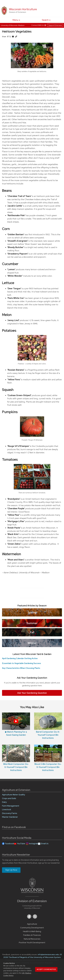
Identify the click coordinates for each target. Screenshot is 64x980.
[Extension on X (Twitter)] (35, 918)
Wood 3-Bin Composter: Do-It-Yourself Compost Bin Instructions (48, 767)
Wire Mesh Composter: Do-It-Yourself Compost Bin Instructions (16, 767)
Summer (32, 623)
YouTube (21, 844)
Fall (32, 632)
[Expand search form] (46, 20)
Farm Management (11, 806)
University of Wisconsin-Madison (13, 25)
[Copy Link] (16, 37)
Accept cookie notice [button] (46, 969)
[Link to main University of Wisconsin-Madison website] (32, 892)
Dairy (4, 802)
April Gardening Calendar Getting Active (20, 658)
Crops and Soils (9, 798)
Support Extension (55, 25)
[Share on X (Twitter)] (10, 37)
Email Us (45, 844)
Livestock (7, 809)
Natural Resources (32, 939)
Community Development (32, 928)
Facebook (10, 844)
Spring (32, 612)
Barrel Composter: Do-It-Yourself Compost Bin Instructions (48, 735)
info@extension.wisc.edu (48, 954)
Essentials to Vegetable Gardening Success (22, 663)
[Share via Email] (13, 37)
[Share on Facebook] (8, 37)
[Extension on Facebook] (29, 918)
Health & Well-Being (32, 931)
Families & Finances (32, 935)
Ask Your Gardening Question (32, 693)
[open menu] (16, 20)
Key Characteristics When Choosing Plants (21, 668)
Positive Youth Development (32, 943)
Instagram (34, 844)
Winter (32, 643)
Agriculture (32, 924)
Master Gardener (10, 817)
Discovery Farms (10, 813)
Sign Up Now (11, 870)
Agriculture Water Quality (14, 795)
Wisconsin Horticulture (23, 9)
